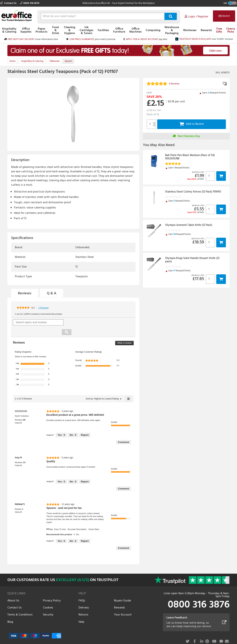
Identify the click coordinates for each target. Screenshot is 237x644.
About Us (13, 591)
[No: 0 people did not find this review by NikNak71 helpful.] (73, 531)
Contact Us (9, 3)
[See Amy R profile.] (18, 448)
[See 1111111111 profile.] (21, 401)
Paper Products (41, 30)
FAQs (82, 591)
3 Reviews (44, 308)
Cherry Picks (231, 30)
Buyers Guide (122, 591)
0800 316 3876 (30, 3)
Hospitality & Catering (9, 30)
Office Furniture (119, 30)
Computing (153, 30)
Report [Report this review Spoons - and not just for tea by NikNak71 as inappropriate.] (85, 531)
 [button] (221, 176)
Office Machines (135, 30)
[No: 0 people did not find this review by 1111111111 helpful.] (73, 425)
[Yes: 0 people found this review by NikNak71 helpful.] (61, 531)
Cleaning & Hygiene (70, 30)
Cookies (48, 598)
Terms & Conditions (20, 605)
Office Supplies (26, 30)
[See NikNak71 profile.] (20, 494)
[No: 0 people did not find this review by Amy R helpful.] (73, 472)
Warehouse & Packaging (172, 30)
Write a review (126, 334)
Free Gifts (219, 30)
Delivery (84, 598)
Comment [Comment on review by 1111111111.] (123, 432)
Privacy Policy (52, 591)
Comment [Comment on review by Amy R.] (123, 479)
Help (81, 612)
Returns (83, 605)
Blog (10, 612)
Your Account (123, 605)
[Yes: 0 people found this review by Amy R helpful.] (61, 472)
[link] (23, 308)
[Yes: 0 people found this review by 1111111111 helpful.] (61, 425)
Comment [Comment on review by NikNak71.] (123, 538)
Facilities (103, 30)
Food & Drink (56, 30)
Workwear (190, 30)
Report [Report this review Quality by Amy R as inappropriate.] (85, 472)
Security (48, 605)
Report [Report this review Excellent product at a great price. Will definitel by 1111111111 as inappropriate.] (85, 425)
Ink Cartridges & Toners (86, 30)
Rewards (206, 30)
